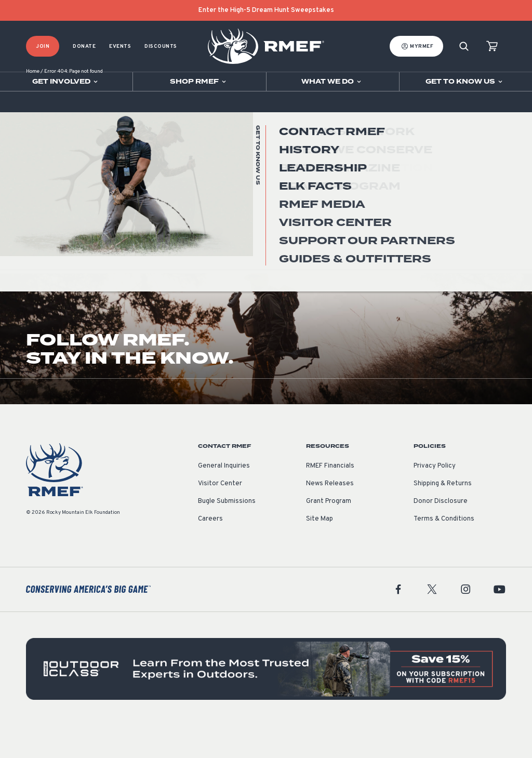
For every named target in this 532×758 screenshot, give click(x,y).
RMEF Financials (330, 498)
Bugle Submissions (227, 534)
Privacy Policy (435, 498)
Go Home (483, 208)
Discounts (161, 46)
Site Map (320, 551)
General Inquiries (224, 498)
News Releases (330, 516)
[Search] (464, 46)
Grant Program (329, 534)
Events (120, 46)
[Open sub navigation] (66, 82)
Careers (210, 551)
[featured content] (266, 701)
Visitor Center (220, 516)
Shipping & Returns (443, 516)
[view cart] (492, 46)
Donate (84, 46)
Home (33, 104)
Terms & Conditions (444, 551)
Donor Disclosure (441, 534)
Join (43, 46)
